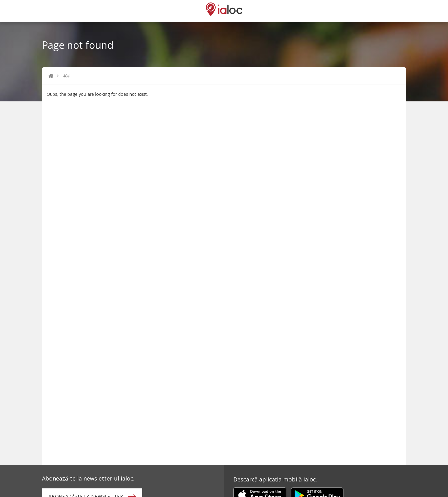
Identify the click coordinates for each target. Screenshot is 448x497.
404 (66, 76)
